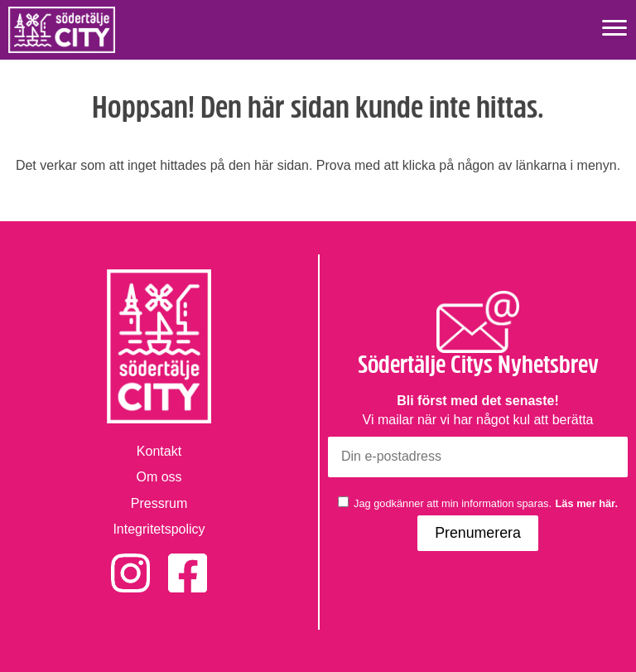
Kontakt (159, 451)
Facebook (188, 562)
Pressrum (159, 503)
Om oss (159, 477)
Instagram (130, 562)
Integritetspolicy (159, 529)
